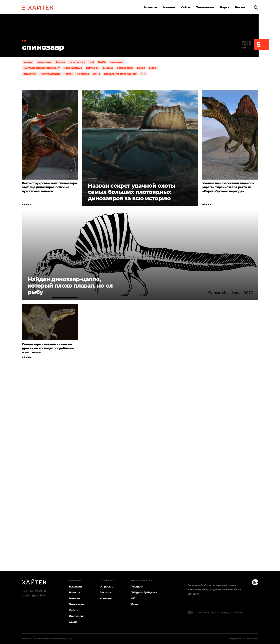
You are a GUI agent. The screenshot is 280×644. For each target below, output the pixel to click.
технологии (77, 62)
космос (28, 62)
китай (69, 74)
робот (141, 68)
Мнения (169, 7)
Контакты (106, 598)
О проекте (107, 587)
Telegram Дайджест (144, 592)
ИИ (92, 62)
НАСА (102, 62)
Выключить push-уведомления (219, 612)
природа (83, 74)
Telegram (137, 587)
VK (133, 598)
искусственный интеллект (41, 68)
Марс (153, 68)
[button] (24, 7)
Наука (225, 7)
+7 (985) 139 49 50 (34, 591)
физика (108, 68)
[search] (256, 7)
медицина (44, 62)
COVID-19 (92, 68)
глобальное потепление (120, 74)
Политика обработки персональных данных (212, 585)
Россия (60, 62)
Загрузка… (140, 479)
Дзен (134, 604)
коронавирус (73, 68)
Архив (73, 622)
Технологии (205, 7)
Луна (96, 74)
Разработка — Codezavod (243, 639)
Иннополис (77, 616)
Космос (241, 7)
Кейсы (186, 7)
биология (30, 74)
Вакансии (75, 587)
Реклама (105, 592)
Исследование (50, 74)
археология (125, 68)
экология (116, 62)
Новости (151, 7)
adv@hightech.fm (34, 595)
